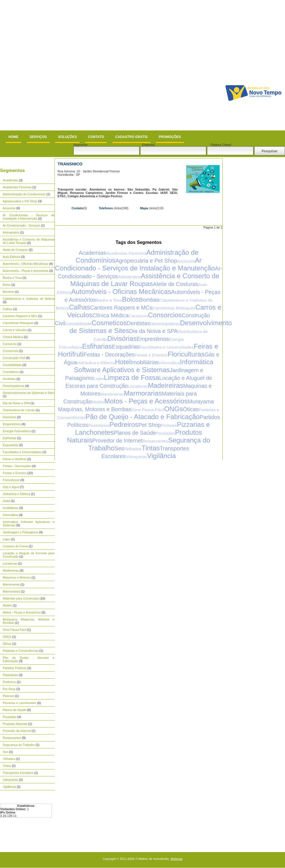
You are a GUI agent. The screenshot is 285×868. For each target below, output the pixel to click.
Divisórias (9, 417)
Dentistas (9, 379)
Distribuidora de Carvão (19, 410)
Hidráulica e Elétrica (16, 494)
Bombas (8, 292)
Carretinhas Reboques (18, 323)
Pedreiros (9, 682)
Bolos (7, 285)
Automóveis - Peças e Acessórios (26, 271)
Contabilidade (12, 365)
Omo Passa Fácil (15, 630)
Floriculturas (11, 480)
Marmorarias (11, 591)
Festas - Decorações (17, 466)
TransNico (70, 164)
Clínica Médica (13, 337)
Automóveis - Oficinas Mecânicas (26, 264)
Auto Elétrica (11, 257)
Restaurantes (12, 738)
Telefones (106, 208)
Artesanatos (11, 232)
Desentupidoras (14, 386)
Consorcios (10, 351)
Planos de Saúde (15, 710)
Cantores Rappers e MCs (20, 316)
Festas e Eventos (15, 473)
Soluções (67, 137)
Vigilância (9, 787)
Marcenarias (11, 584)
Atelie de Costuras (15, 250)
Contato (96, 137)
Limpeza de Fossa (15, 546)
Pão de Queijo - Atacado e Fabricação (143, 417)
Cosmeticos (11, 372)
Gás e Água (11, 487)
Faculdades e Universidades (22, 452)
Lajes (6, 539)
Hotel (6, 501)
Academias (10, 180)
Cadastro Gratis (131, 137)
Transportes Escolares (18, 773)
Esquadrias (10, 445)
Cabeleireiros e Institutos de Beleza (29, 299)
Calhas (8, 309)
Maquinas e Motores (17, 577)
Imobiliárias (11, 508)
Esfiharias (9, 438)
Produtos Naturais (15, 724)
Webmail (176, 859)
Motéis (7, 605)
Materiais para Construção (21, 598)
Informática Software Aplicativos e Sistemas (144, 366)
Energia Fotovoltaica (17, 431)
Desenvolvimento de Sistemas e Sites (29, 393)
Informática (10, 515)
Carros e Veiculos (15, 330)
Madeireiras (11, 570)
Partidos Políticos (15, 668)
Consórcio (10, 344)
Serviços (38, 137)
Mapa (144, 208)
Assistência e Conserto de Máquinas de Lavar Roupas (145, 280)
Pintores (8, 696)
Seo (6, 752)
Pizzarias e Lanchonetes (20, 703)
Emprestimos (12, 424)
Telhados (9, 759)
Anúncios (9, 208)
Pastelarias (10, 675)
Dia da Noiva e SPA (16, 403)
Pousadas (10, 717)
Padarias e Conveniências (21, 651)
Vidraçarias (10, 780)
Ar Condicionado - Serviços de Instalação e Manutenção (29, 217)
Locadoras (10, 563)
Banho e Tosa (12, 278)
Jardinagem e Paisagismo (21, 532)
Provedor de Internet (17, 731)
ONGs (7, 637)
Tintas (7, 766)
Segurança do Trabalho (19, 745)
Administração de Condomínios (24, 194)
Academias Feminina (17, 187)
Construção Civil (14, 358)
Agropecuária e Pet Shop (20, 201)
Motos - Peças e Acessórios (22, 612)
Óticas (7, 644)
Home (13, 137)
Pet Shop (9, 689)
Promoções (170, 137)
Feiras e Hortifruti (15, 459)
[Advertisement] (65, 65)
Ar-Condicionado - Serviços (22, 225)
